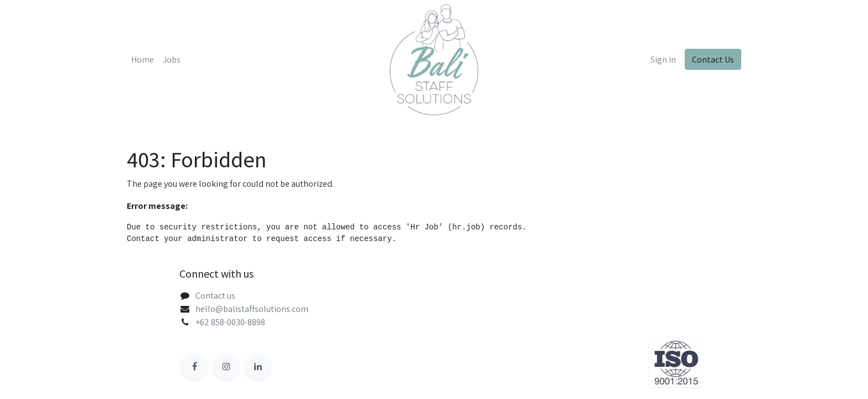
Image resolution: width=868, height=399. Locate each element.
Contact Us (713, 59)
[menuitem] (143, 60)
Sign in (663, 60)
